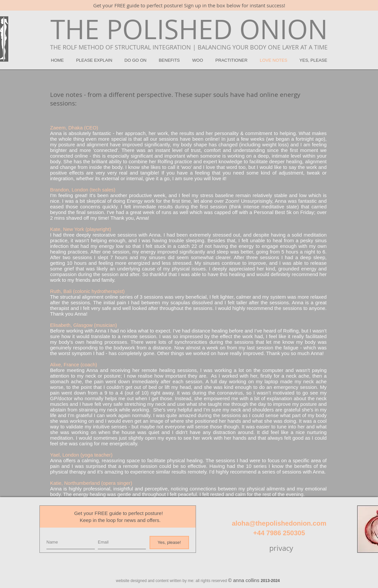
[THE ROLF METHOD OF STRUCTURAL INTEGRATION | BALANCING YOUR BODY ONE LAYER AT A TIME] (189, 47)
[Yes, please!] (169, 543)
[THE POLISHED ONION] (189, 29)
